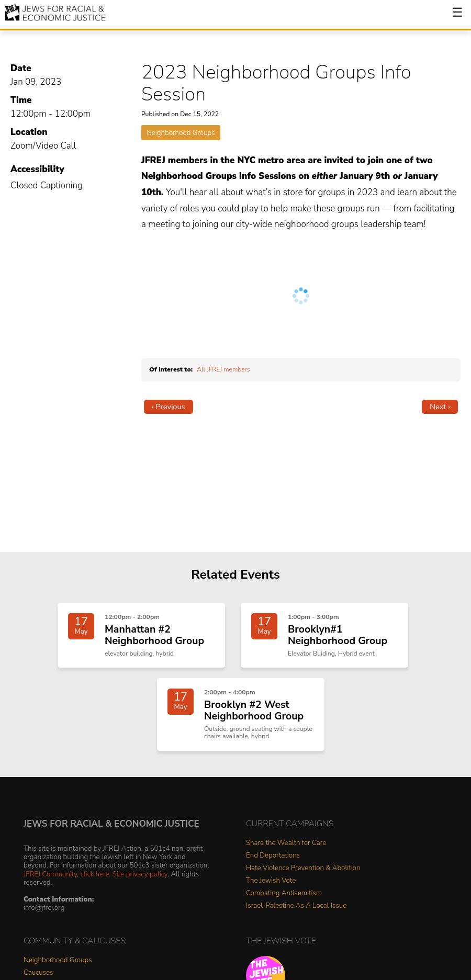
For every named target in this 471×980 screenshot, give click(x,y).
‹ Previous (169, 407)
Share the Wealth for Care (286, 843)
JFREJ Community (50, 874)
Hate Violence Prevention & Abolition (303, 868)
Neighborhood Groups (181, 133)
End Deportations (273, 856)
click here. (96, 874)
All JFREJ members (223, 369)
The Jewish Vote (271, 881)
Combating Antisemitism (284, 893)
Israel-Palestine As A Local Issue (296, 906)
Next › (440, 407)
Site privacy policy (140, 874)
